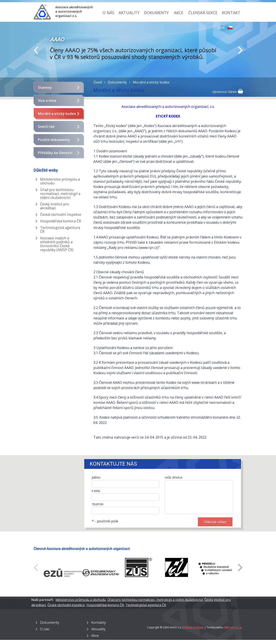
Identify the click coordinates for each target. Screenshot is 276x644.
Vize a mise (47, 101)
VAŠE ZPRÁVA (174, 478)
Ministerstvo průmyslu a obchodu (60, 181)
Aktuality (129, 13)
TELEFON (98, 504)
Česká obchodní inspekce (61, 215)
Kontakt (231, 13)
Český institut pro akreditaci (55, 206)
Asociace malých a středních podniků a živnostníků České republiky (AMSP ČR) (57, 244)
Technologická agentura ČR (60, 230)
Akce (179, 13)
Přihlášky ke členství (55, 153)
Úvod (98, 82)
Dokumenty (156, 13)
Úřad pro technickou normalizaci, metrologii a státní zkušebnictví (60, 194)
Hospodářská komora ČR (61, 221)
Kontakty (99, 622)
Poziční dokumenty (54, 140)
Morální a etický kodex (57, 114)
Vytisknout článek (227, 91)
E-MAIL (96, 491)
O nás (108, 13)
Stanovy (45, 87)
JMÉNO (96, 478)
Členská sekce (203, 13)
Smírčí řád (46, 127)
